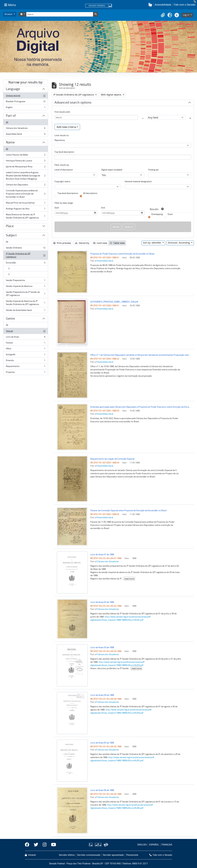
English (26, 108)
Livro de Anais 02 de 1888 (102, 602)
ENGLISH (142, 845)
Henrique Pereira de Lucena (26, 161)
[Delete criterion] (190, 118)
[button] (151, 5)
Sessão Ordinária (26, 248)
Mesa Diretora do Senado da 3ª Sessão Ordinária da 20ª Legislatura (26, 216)
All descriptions (90, 193)
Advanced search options (73, 103)
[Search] (60, 14)
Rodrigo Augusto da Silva (26, 209)
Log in (186, 15)
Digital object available (112, 170)
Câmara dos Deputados (26, 185)
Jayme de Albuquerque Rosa (26, 167)
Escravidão (26, 263)
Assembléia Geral (26, 135)
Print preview (62, 243)
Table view (117, 243)
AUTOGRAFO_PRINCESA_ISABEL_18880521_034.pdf (114, 302)
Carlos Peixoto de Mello (26, 155)
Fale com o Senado (185, 5)
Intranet (30, 855)
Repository (60, 140)
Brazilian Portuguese (26, 102)
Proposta (26, 373)
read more (129, 579)
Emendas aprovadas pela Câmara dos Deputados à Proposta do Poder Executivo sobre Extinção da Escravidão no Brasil (141, 407)
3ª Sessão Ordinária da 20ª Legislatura (26, 255)
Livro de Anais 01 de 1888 (102, 554)
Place (10, 227)
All (7, 122)
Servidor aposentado (113, 855)
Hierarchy (82, 243)
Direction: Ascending (179, 243)
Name (10, 143)
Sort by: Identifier (152, 243)
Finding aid (153, 170)
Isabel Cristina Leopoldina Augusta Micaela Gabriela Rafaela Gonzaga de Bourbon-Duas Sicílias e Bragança (26, 176)
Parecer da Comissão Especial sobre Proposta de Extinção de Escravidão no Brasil (128, 510)
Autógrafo (26, 355)
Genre (10, 319)
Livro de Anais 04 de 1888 (102, 695)
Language (13, 89)
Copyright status (62, 181)
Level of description (64, 170)
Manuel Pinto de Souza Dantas (26, 203)
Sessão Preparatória (26, 281)
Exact (170, 214)
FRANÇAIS (167, 845)
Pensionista (132, 855)
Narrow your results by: (26, 82)
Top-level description (64, 152)
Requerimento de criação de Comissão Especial (112, 459)
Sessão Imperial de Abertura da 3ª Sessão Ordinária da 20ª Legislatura (26, 303)
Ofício (26, 349)
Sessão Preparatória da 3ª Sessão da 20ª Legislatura (26, 294)
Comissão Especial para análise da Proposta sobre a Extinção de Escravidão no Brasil (26, 194)
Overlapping (157, 214)
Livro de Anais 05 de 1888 (102, 743)
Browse (9, 14)
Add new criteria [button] (66, 127)
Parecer (26, 343)
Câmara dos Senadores (26, 129)
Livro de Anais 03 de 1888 (102, 647)
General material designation (138, 181)
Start (57, 208)
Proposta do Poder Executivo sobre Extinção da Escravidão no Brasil (122, 254)
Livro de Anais (26, 337)
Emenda (26, 361)
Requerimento (26, 367)
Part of (11, 116)
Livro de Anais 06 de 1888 (102, 790)
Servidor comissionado (89, 855)
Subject (11, 236)
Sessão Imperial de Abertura (26, 287)
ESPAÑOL (154, 845)
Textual (26, 332)
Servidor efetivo (67, 855)
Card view (100, 243)
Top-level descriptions (68, 193)
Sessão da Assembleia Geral (26, 311)
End (103, 208)
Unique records (26, 96)
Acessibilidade (163, 5)
